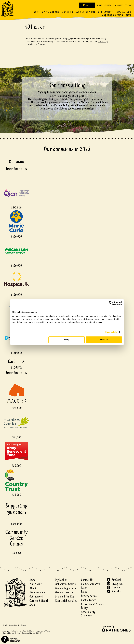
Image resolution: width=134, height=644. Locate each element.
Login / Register (104, 5)
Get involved (106, 12)
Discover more (37, 592)
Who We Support (85, 12)
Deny (67, 340)
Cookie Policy (88, 600)
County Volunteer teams (91, 586)
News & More (124, 12)
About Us (67, 12)
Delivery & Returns (66, 584)
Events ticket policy (66, 601)
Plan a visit (35, 584)
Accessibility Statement (88, 614)
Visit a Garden (50, 12)
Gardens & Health (113, 16)
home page (103, 41)
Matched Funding (65, 597)
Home (36, 12)
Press (84, 592)
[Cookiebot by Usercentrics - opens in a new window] (111, 303)
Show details (111, 332)
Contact (129, 5)
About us (34, 588)
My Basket (118, 5)
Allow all (104, 340)
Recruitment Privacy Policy (92, 606)
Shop (129, 16)
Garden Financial (64, 592)
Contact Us (87, 580)
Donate (87, 5)
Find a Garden (38, 44)
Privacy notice (89, 596)
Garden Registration (66, 588)
